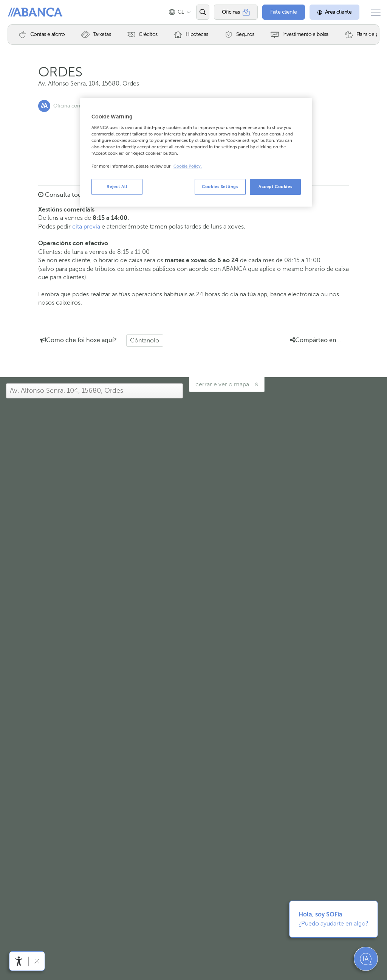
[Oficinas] (231, 12)
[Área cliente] (330, 12)
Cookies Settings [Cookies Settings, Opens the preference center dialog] (220, 187)
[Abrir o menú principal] (373, 12)
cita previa (86, 226)
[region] (196, 152)
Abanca (19, 12)
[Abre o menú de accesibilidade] (19, 961)
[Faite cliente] (279, 12)
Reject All (117, 187)
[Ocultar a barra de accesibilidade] (36, 961)
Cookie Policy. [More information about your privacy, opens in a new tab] (188, 166)
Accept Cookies (275, 187)
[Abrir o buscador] (197, 12)
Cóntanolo (145, 340)
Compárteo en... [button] (315, 340)
